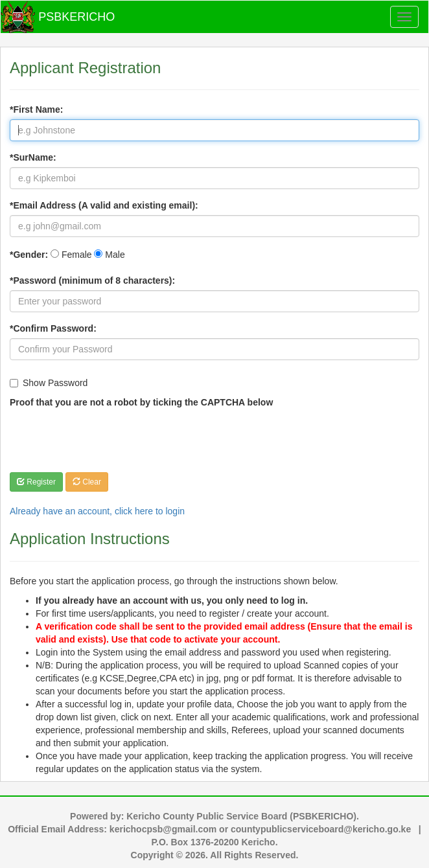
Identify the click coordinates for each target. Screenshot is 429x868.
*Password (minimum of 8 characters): (92, 280)
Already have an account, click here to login (97, 511)
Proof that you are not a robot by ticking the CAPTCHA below (141, 402)
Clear (87, 482)
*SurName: (33, 157)
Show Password (49, 383)
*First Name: (36, 109)
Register (36, 482)
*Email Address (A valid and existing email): (104, 205)
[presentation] (108, 437)
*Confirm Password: (53, 328)
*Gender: (29, 255)
